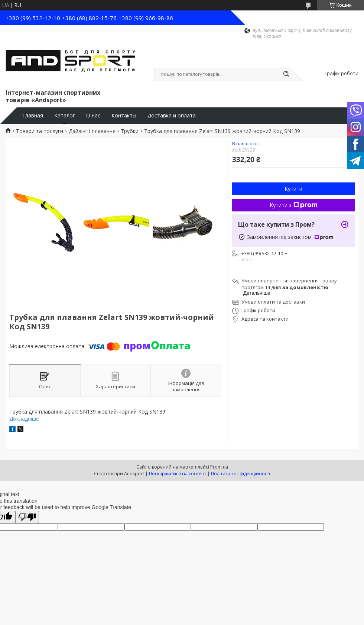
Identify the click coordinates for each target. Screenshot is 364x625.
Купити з (294, 205)
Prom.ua (219, 467)
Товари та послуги (40, 131)
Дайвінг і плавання (92, 131)
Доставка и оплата (172, 116)
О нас (93, 116)
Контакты (124, 116)
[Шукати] (286, 74)
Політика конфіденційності (240, 474)
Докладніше (24, 419)
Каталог (65, 116)
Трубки (130, 131)
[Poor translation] (27, 517)
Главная (33, 116)
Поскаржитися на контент (178, 474)
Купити (293, 189)
